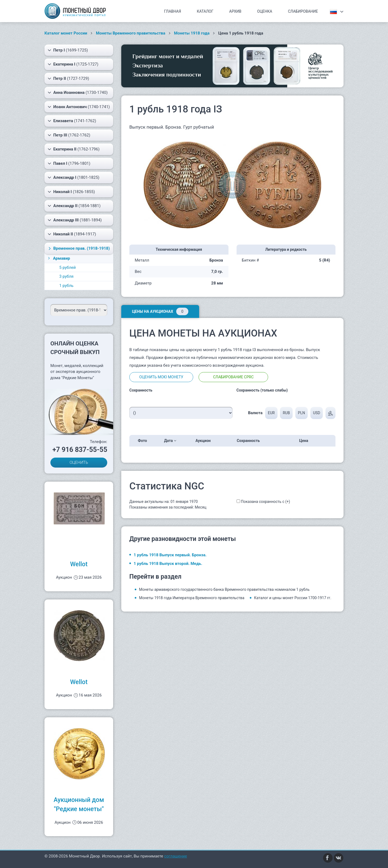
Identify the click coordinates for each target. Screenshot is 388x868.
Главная (173, 11)
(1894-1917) (72, 234)
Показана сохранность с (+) (265, 502)
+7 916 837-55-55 (80, 450)
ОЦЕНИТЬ (79, 462)
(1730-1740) (78, 92)
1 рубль (66, 286)
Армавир (58, 258)
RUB (286, 413)
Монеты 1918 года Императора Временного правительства (192, 598)
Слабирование (303, 11)
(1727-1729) (68, 78)
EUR (271, 413)
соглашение (176, 856)
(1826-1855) (71, 192)
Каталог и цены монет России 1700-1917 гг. (293, 598)
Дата (170, 441)
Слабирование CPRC (233, 377)
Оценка (265, 11)
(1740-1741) (79, 107)
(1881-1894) (75, 220)
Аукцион (205, 441)
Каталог (205, 11)
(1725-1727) (73, 64)
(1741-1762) (72, 121)
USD (317, 413)
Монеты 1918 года (192, 33)
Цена (305, 441)
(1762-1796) (74, 149)
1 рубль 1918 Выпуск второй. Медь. (168, 564)
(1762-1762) (69, 135)
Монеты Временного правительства (131, 33)
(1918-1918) (78, 248)
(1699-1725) (68, 50)
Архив (235, 11)
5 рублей (67, 267)
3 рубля (66, 276)
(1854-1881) (74, 206)
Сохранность (250, 441)
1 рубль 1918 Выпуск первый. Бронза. (170, 555)
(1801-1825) (74, 177)
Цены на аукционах (160, 311)
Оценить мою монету (161, 377)
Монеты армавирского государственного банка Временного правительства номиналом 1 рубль (224, 589)
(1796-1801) (69, 163)
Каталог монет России (66, 33)
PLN (302, 413)
